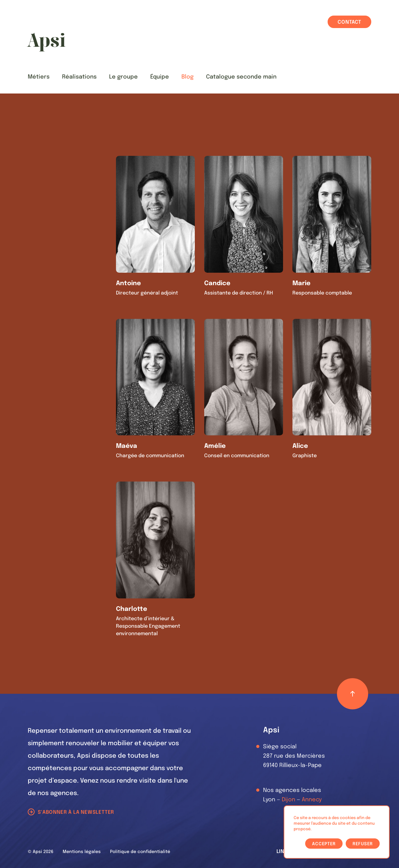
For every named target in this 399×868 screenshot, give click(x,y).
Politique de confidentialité (140, 852)
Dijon (288, 800)
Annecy (312, 800)
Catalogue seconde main (241, 77)
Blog (187, 77)
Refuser (363, 844)
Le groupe (123, 77)
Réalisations (79, 77)
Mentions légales (82, 852)
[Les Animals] (46, 42)
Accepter (324, 844)
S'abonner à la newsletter (76, 812)
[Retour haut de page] (353, 694)
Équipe (160, 77)
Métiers (39, 77)
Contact (349, 22)
